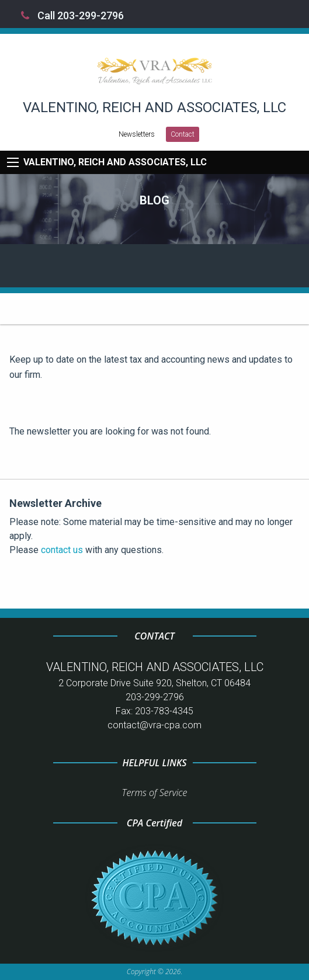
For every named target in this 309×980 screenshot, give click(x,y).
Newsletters (137, 134)
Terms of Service (155, 793)
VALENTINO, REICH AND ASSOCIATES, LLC (115, 162)
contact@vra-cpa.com (154, 725)
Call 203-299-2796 (72, 15)
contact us (62, 550)
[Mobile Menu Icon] (13, 162)
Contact (183, 134)
